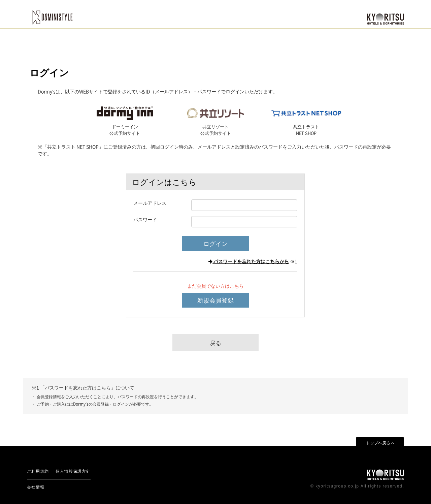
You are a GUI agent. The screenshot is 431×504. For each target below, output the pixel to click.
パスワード (145, 219)
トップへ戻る (380, 443)
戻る (215, 342)
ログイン (215, 243)
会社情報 (36, 487)
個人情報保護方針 (73, 471)
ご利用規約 (38, 471)
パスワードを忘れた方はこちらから (249, 261)
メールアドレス (150, 203)
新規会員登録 (215, 300)
